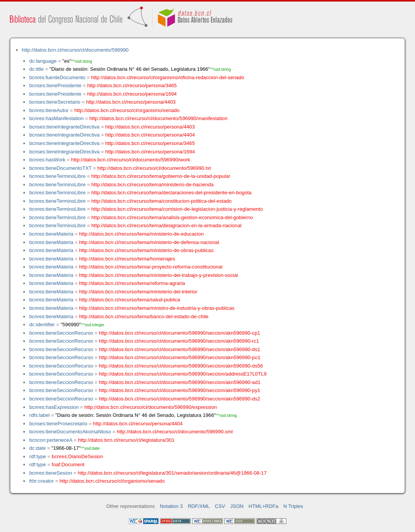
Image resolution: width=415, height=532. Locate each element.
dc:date (37, 448)
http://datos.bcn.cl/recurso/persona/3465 (132, 85)
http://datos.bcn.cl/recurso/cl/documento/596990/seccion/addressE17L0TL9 (183, 374)
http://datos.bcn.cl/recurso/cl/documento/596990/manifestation (158, 118)
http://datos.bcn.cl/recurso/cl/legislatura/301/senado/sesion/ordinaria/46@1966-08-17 (172, 473)
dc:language (43, 61)
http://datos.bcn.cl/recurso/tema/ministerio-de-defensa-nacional (149, 242)
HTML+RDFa (263, 506)
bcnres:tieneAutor (49, 110)
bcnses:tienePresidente (55, 85)
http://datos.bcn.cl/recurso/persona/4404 (150, 135)
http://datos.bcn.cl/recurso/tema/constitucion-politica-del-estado (162, 201)
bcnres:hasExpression (54, 407)
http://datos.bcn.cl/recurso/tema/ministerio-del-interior (138, 292)
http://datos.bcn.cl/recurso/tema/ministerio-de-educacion (142, 234)
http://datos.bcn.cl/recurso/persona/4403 (131, 102)
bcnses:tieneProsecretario (58, 424)
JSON (237, 506)
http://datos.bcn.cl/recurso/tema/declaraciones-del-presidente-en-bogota (172, 193)
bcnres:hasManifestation (56, 118)
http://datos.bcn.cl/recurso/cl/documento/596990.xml (175, 432)
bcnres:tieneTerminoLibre (57, 176)
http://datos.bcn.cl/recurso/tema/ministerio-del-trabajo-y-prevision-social (159, 275)
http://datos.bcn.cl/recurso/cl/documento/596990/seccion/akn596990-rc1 (179, 341)
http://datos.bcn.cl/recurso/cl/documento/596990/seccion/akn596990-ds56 (181, 366)
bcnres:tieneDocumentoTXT (60, 168)
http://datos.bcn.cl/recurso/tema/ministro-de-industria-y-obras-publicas (157, 308)
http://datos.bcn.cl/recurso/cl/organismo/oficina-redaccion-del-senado (168, 77)
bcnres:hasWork (47, 160)
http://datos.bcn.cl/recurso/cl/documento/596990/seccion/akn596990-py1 (179, 390)
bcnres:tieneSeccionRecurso (61, 333)
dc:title (36, 69)
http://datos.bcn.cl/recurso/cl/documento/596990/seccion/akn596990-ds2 (179, 399)
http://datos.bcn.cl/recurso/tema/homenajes (127, 259)
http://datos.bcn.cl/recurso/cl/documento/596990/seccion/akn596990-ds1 (179, 349)
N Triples (293, 506)
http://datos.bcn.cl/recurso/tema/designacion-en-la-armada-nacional (167, 225)
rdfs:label (39, 415)
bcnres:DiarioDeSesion (77, 456)
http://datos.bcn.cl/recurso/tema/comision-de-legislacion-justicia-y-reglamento (177, 209)
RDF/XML (199, 506)
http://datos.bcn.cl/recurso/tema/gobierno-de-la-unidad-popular (161, 176)
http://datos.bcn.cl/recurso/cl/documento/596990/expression (150, 407)
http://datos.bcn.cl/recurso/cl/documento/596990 (75, 50)
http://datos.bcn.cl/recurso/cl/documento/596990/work (131, 160)
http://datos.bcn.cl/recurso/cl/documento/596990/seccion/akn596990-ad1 (180, 382)
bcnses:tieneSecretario (55, 102)
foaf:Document (68, 464)
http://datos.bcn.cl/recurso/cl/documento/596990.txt (154, 168)
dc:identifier (42, 325)
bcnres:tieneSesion (51, 473)
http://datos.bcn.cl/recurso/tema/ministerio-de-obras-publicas (146, 250)
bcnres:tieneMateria (51, 234)
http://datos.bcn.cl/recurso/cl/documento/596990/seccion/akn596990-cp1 (179, 333)
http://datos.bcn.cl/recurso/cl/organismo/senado (127, 110)
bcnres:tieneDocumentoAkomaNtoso (70, 432)
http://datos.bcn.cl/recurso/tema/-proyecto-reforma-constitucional (151, 267)
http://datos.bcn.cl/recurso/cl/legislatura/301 (126, 440)
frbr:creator (41, 481)
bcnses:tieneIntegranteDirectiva (64, 127)
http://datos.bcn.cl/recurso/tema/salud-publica (130, 300)
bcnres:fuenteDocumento (57, 77)
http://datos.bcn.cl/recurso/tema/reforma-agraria (132, 283)
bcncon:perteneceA (51, 440)
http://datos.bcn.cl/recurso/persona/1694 (132, 94)
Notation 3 (172, 506)
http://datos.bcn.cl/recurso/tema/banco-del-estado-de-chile (144, 316)
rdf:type (38, 456)
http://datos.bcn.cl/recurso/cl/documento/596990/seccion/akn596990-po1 (180, 357)
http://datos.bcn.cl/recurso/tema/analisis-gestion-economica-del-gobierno (172, 217)
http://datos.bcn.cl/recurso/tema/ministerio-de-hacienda (153, 185)
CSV (220, 506)
